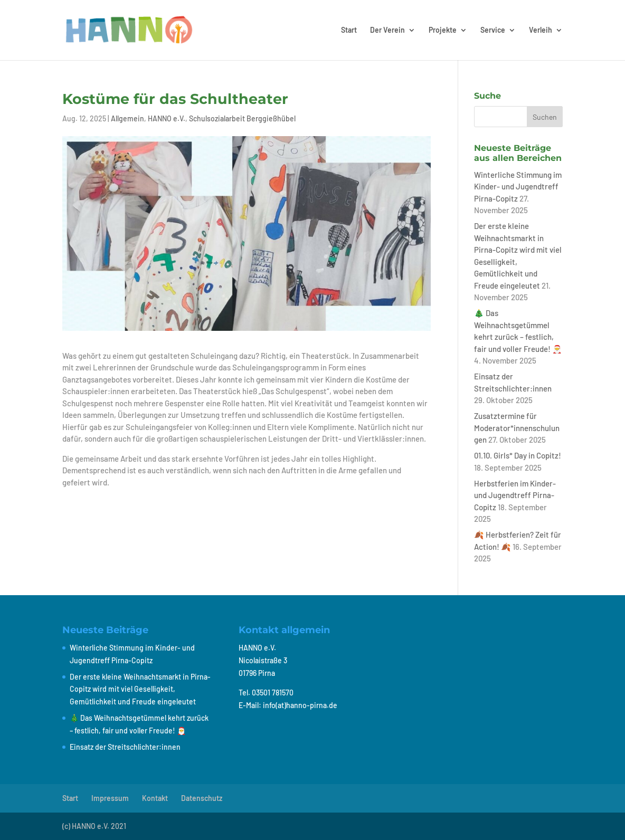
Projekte (443, 30)
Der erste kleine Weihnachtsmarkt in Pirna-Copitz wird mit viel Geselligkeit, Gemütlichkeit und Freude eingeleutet (140, 689)
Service (493, 30)
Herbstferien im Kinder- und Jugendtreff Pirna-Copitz (515, 495)
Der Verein (387, 30)
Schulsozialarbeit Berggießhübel (242, 118)
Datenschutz (202, 798)
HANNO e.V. (167, 118)
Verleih (541, 30)
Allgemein (127, 118)
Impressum (110, 798)
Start (349, 30)
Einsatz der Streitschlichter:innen (125, 747)
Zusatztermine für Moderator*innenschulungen (517, 428)
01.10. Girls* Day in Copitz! (518, 455)
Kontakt (155, 798)
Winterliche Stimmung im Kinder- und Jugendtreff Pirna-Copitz (518, 187)
